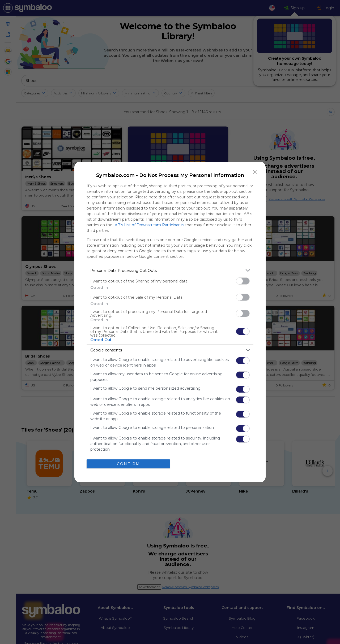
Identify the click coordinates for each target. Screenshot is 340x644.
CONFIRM (128, 464)
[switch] (243, 281)
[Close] (255, 172)
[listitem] (170, 270)
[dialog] (170, 322)
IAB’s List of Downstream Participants (149, 225)
